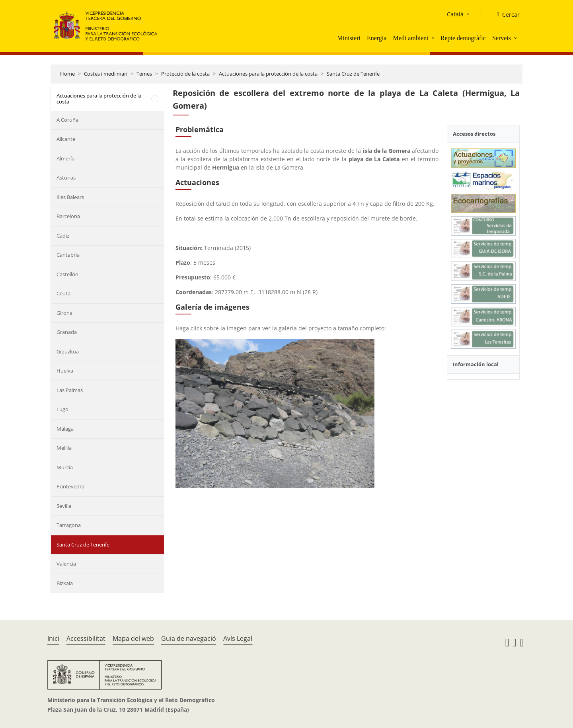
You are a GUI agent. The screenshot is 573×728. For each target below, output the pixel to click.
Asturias (66, 178)
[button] (434, 38)
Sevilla (64, 506)
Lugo (62, 409)
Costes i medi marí (106, 74)
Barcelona (68, 216)
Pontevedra (70, 486)
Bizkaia (65, 583)
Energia (377, 38)
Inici (53, 638)
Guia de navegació (189, 638)
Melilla (64, 448)
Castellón (67, 274)
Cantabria (68, 255)
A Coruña (67, 120)
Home (67, 74)
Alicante (66, 139)
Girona (64, 313)
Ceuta (63, 293)
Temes (144, 74)
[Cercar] (505, 15)
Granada (67, 332)
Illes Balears (70, 197)
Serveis (502, 38)
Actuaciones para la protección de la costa (268, 74)
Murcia (65, 467)
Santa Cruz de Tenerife (353, 74)
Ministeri (349, 38)
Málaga (65, 429)
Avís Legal (238, 638)
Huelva (65, 371)
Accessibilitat (86, 638)
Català (455, 14)
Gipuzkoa (68, 351)
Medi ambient (410, 38)
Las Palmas (70, 390)
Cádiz (63, 236)
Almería (65, 158)
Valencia (66, 564)
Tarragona (69, 525)
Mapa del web (133, 638)
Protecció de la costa (185, 74)
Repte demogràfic (463, 38)
